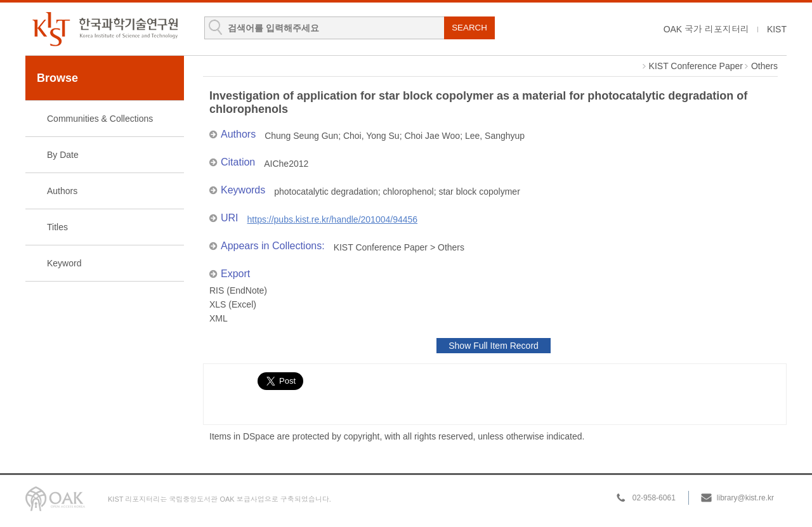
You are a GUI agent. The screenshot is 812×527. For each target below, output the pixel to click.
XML (219, 318)
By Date (63, 155)
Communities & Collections (100, 119)
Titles (57, 227)
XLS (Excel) (233, 304)
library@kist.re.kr (745, 498)
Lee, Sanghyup (495, 136)
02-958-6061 (654, 498)
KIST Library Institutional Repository (105, 29)
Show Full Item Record (494, 346)
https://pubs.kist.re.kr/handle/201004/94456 (333, 219)
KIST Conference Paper (696, 66)
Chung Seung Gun (301, 136)
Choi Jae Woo (432, 136)
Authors (62, 191)
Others (764, 66)
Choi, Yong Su (371, 136)
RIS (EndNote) (238, 290)
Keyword (64, 263)
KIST (777, 29)
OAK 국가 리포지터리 (706, 29)
